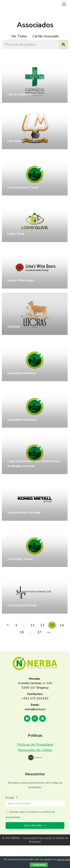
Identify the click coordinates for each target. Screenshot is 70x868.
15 (22, 632)
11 (33, 625)
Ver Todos (19, 36)
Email (10, 798)
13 (52, 625)
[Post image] (35, 82)
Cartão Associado (46, 36)
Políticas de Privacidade (35, 745)
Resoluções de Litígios (35, 750)
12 (42, 625)
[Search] (63, 45)
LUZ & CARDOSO (20, 95)
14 (62, 625)
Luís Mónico (16, 141)
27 (39, 632)
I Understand (39, 865)
